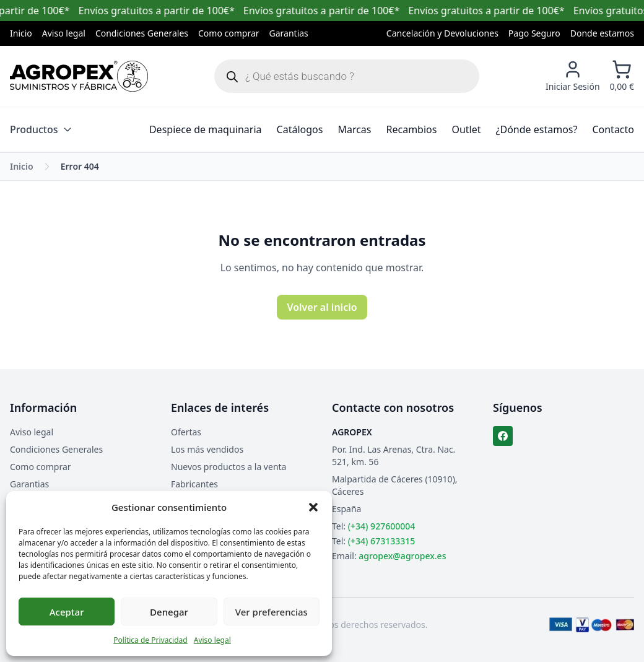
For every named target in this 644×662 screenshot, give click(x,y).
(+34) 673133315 (381, 541)
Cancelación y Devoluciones (442, 33)
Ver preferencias (272, 612)
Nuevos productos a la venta (228, 467)
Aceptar (67, 612)
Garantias (289, 33)
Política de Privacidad (150, 640)
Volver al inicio (322, 307)
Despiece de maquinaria (206, 129)
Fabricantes (194, 484)
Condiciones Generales (142, 33)
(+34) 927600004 (381, 526)
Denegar (169, 612)
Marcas (354, 129)
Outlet (466, 129)
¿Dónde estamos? (537, 129)
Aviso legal (212, 640)
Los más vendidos (207, 449)
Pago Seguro (534, 33)
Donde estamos (602, 33)
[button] (313, 507)
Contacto (613, 129)
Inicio (21, 33)
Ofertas (186, 432)
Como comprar (229, 33)
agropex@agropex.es (402, 556)
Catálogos (300, 129)
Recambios (412, 129)
